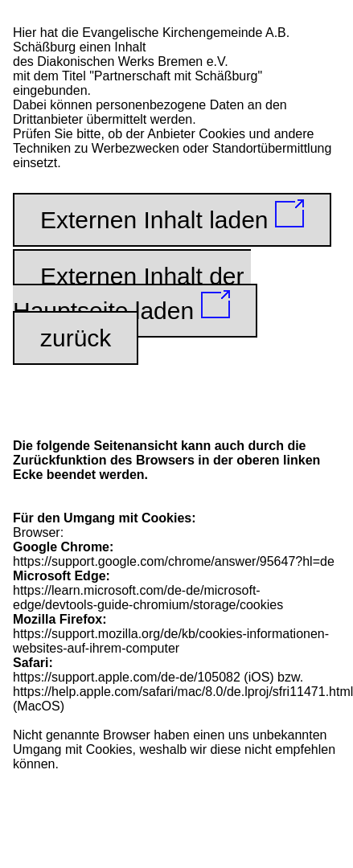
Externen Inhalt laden (172, 216)
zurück (76, 338)
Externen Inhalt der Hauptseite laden (132, 293)
